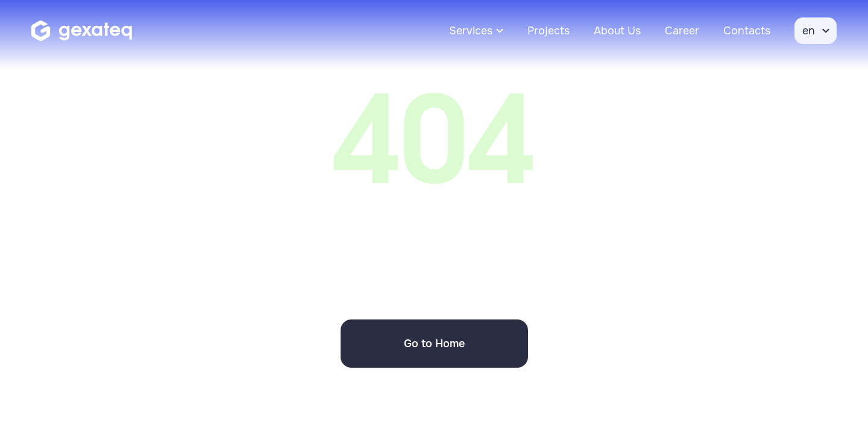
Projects (549, 31)
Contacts (747, 31)
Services (471, 31)
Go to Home (434, 344)
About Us (617, 31)
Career (682, 31)
